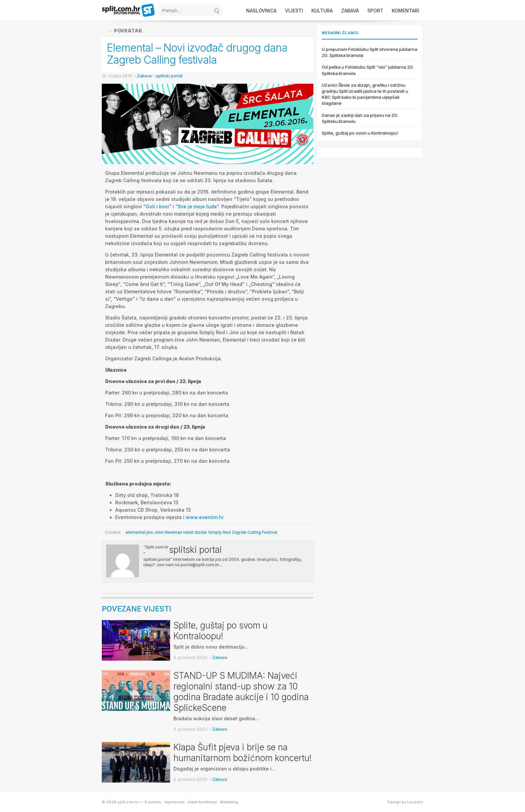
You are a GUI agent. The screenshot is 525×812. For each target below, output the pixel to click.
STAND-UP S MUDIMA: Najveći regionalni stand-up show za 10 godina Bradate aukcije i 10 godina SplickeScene (241, 692)
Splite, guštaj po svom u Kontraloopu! (220, 631)
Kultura (322, 11)
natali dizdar (195, 532)
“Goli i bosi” (157, 206)
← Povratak (125, 31)
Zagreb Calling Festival (254, 532)
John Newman (168, 532)
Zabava (350, 11)
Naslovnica (261, 11)
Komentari (405, 11)
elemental (135, 532)
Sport (375, 11)
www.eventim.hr (205, 517)
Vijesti (294, 11)
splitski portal (169, 76)
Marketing (229, 802)
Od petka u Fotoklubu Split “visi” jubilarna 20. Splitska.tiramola (368, 70)
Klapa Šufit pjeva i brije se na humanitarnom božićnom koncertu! (243, 753)
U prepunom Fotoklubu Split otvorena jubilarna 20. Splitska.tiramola (369, 52)
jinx (150, 532)
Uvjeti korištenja (202, 802)
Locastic (415, 802)
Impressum (174, 802)
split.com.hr (129, 11)
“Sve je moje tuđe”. (198, 206)
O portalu (153, 802)
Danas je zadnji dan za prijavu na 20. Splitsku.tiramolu (360, 118)
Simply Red (219, 532)
